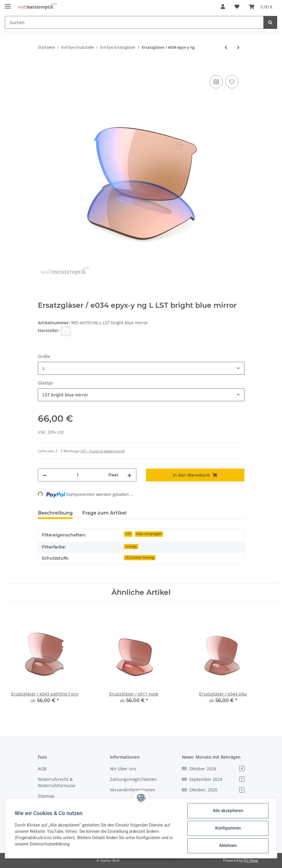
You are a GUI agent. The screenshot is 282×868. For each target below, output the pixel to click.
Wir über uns (123, 769)
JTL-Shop (251, 860)
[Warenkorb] (261, 7)
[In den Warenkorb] (43, 67)
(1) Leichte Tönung (140, 558)
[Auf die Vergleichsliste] (216, 82)
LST (128, 534)
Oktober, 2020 (213, 790)
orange (131, 546)
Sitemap (46, 796)
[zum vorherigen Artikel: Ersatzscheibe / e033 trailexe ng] (226, 47)
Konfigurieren (228, 828)
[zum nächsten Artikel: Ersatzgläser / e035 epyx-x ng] (238, 47)
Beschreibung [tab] (55, 513)
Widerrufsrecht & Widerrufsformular (57, 782)
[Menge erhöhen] (129, 475)
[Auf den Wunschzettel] (232, 82)
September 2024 (213, 779)
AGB (42, 769)
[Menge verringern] (45, 475)
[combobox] (141, 368)
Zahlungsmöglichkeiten (133, 779)
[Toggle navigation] (8, 4)
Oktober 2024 (213, 769)
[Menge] (78, 475)
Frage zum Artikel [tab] (105, 513)
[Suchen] (134, 22)
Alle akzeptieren (228, 811)
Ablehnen (228, 845)
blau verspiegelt (149, 534)
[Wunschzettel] (237, 7)
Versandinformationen (133, 790)
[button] (223, 7)
